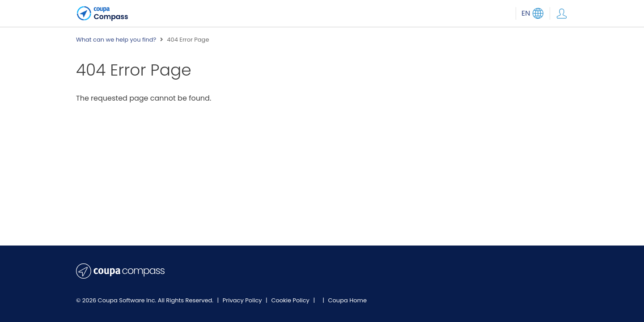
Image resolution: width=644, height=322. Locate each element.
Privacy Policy (243, 300)
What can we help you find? (116, 40)
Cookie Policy (291, 300)
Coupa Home (347, 300)
